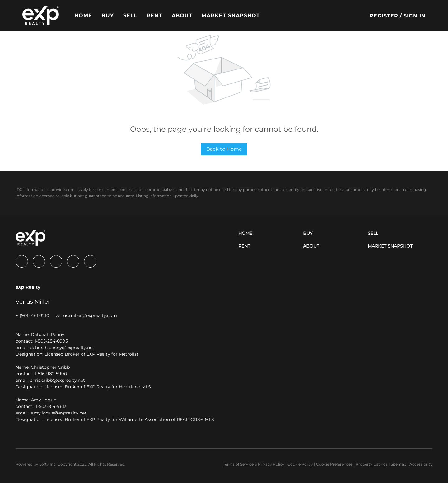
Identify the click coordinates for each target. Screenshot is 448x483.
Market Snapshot (231, 15)
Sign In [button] (415, 16)
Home (83, 15)
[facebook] (22, 261)
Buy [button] (107, 15)
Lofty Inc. (48, 464)
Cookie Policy (300, 464)
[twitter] (56, 261)
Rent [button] (154, 15)
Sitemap (399, 464)
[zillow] (73, 261)
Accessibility (421, 464)
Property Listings (372, 464)
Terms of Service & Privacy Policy (254, 464)
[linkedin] (39, 261)
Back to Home (224, 149)
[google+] (90, 261)
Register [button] (384, 16)
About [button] (182, 15)
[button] (41, 16)
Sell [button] (130, 15)
